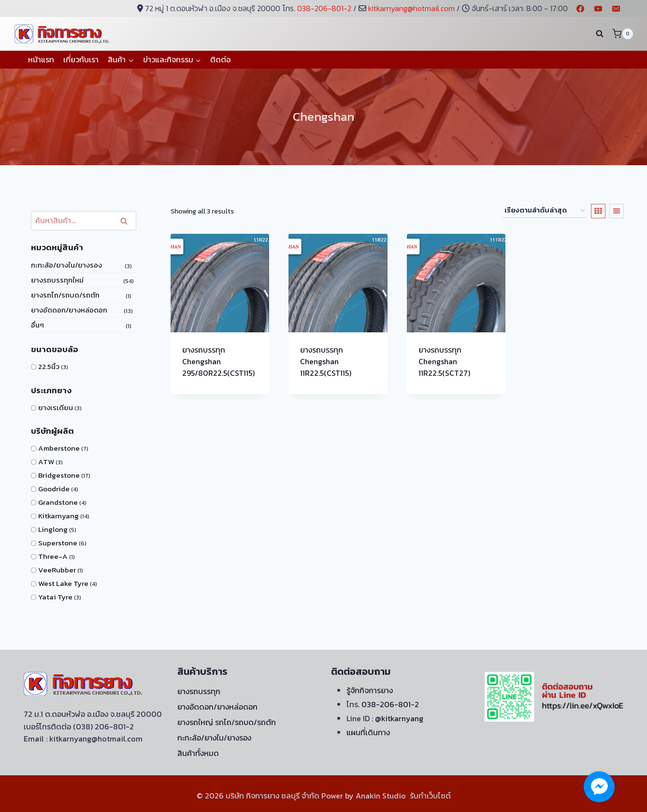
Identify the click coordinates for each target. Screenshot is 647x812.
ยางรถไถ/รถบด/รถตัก (65, 295)
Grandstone (58, 502)
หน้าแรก (41, 59)
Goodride (54, 489)
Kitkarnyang (58, 516)
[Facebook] (580, 9)
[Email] (616, 9)
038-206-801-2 (324, 8)
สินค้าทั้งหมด (198, 753)
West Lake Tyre (63, 583)
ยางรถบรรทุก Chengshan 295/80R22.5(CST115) (218, 361)
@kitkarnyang (399, 718)
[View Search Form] (600, 34)
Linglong (53, 529)
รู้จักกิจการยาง (370, 690)
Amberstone (59, 448)
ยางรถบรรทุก (199, 691)
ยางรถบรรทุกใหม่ (57, 280)
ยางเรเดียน (56, 407)
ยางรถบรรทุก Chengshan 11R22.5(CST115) (326, 361)
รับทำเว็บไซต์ (430, 796)
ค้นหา (126, 221)
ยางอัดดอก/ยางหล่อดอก (69, 310)
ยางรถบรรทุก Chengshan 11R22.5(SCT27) (444, 361)
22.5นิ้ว (49, 366)
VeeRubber (57, 570)
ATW (46, 462)
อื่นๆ (37, 325)
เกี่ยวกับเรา (81, 59)
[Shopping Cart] (622, 34)
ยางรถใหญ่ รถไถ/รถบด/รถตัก (227, 722)
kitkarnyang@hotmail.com (411, 8)
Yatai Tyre (55, 597)
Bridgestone (59, 475)
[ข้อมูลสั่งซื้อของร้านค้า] (545, 211)
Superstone (58, 543)
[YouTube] (598, 9)
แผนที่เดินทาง (368, 732)
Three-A (53, 556)
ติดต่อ (220, 59)
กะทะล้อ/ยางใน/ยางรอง (66, 265)
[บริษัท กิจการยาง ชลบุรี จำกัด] (63, 34)
